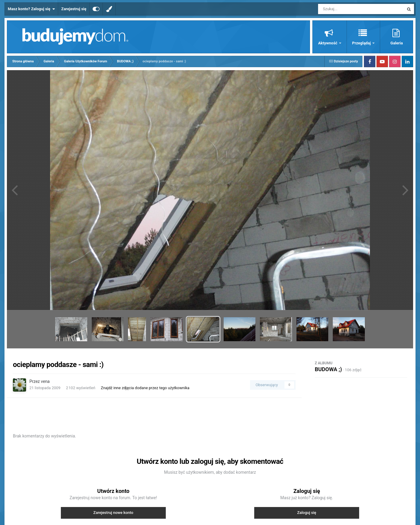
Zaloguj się (307, 513)
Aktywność (328, 43)
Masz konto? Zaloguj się (31, 9)
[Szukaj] (347, 9)
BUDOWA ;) (328, 369)
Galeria (396, 43)
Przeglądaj (362, 43)
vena (45, 381)
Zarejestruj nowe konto (113, 513)
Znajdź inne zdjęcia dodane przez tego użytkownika (145, 388)
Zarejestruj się (74, 9)
